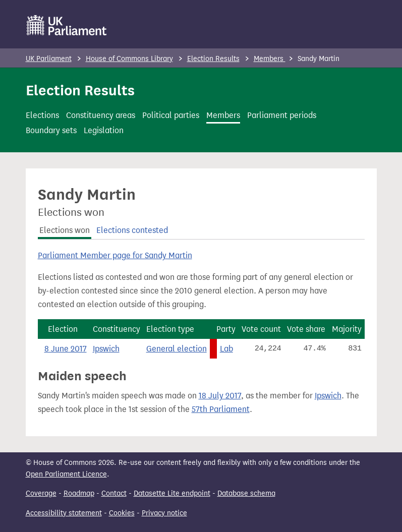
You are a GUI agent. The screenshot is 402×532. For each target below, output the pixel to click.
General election (177, 349)
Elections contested (132, 230)
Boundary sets (51, 130)
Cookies (122, 513)
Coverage (41, 493)
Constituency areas (101, 115)
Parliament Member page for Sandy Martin (115, 255)
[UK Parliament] (67, 25)
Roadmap (79, 493)
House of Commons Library (129, 59)
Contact (114, 493)
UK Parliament (49, 59)
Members (270, 59)
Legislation (104, 130)
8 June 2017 (66, 349)
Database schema (246, 493)
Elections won (65, 230)
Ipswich (106, 349)
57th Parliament (221, 409)
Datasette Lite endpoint (172, 493)
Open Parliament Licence (66, 474)
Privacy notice (164, 513)
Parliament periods (282, 115)
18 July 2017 (220, 396)
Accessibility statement (64, 513)
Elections (42, 115)
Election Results (213, 59)
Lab (226, 349)
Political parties (171, 115)
